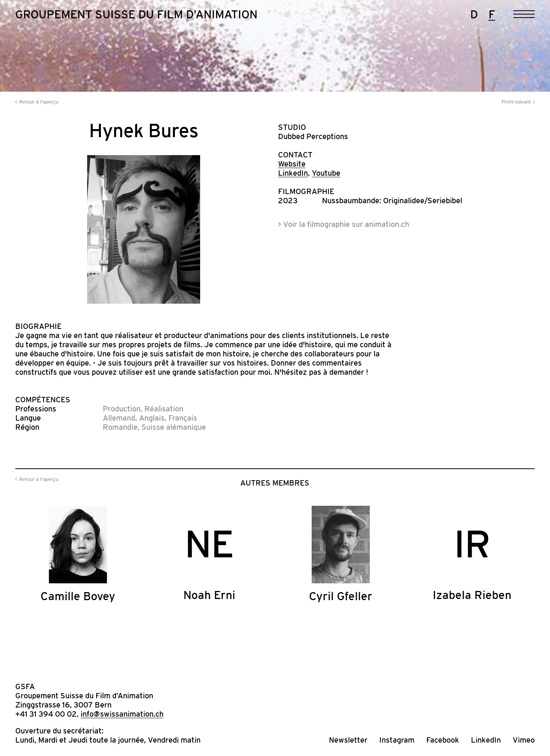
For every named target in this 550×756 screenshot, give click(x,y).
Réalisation (164, 409)
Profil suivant (516, 102)
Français (183, 418)
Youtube (326, 173)
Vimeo (524, 740)
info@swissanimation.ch (122, 714)
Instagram (397, 740)
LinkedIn (293, 173)
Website (292, 164)
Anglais (152, 418)
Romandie (120, 427)
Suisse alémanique (174, 427)
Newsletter (348, 740)
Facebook (443, 740)
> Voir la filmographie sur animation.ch (344, 224)
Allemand (119, 418)
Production (122, 409)
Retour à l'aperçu (39, 102)
